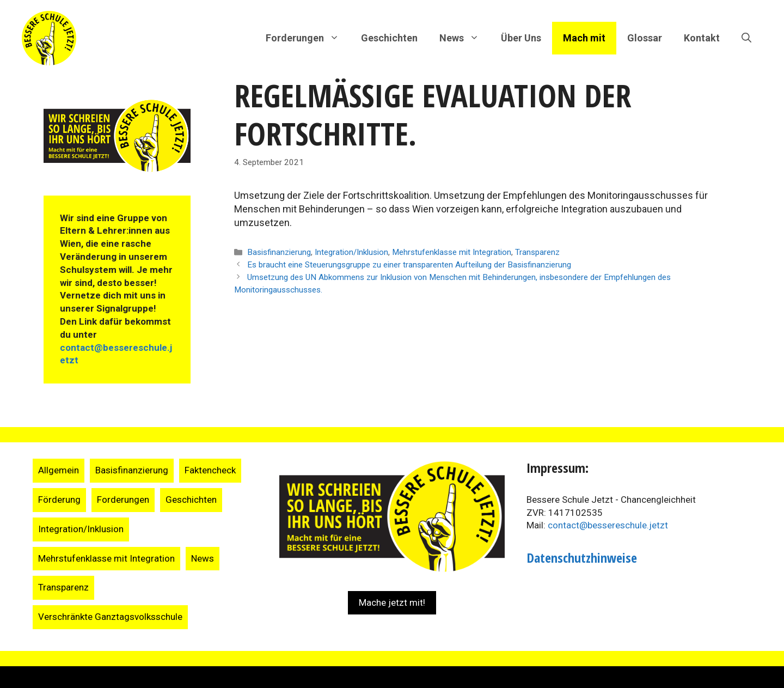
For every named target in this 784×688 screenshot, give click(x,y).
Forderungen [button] (308, 38)
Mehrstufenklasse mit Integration (452, 252)
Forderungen (123, 500)
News (203, 558)
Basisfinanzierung (279, 252)
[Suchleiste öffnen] (746, 38)
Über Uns (521, 38)
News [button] (465, 38)
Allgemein (59, 470)
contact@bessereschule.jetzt (608, 525)
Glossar (645, 38)
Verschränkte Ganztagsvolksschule (110, 617)
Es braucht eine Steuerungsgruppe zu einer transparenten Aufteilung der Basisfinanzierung (409, 265)
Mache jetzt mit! (392, 602)
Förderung (59, 500)
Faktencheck (210, 470)
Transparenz (537, 252)
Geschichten (389, 38)
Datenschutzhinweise (582, 558)
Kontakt (702, 38)
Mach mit (584, 38)
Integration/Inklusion (351, 252)
